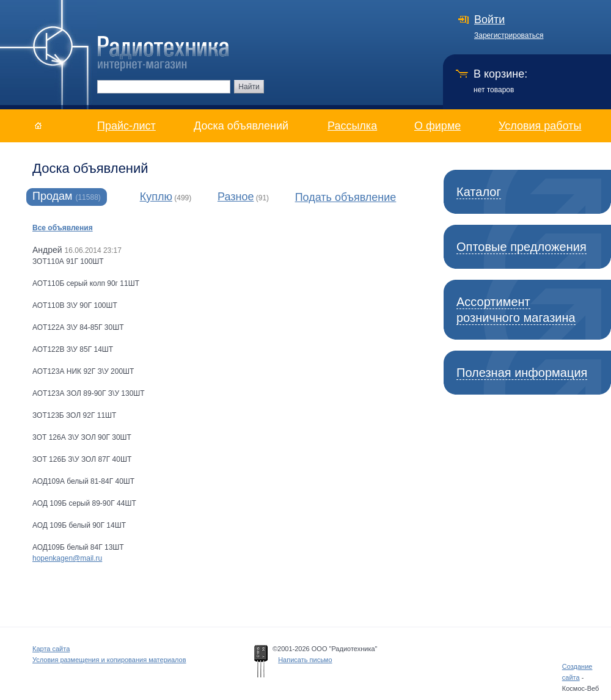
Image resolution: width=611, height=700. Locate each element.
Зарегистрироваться (509, 35)
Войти (489, 20)
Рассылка (352, 126)
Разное (236, 197)
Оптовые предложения (521, 247)
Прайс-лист (126, 126)
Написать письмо (305, 660)
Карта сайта (51, 649)
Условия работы (540, 126)
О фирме (437, 126)
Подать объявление (346, 197)
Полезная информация (522, 373)
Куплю (156, 197)
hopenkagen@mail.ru (67, 558)
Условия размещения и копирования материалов (109, 660)
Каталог (479, 192)
